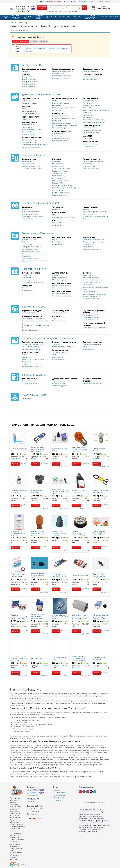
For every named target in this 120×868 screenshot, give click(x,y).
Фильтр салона (27, 84)
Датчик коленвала (29, 140)
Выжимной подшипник (30, 212)
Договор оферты (59, 798)
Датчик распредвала (29, 142)
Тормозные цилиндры (91, 317)
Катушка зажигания (90, 79)
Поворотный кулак (59, 171)
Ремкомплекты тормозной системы (35, 321)
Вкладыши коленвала (30, 113)
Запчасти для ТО (32, 65)
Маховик (25, 209)
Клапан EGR (87, 108)
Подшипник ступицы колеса (62, 185)
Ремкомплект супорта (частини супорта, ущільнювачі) (39, 575)
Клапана (55, 101)
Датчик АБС (87, 285)
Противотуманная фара (92, 344)
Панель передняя (59, 359)
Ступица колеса (58, 173)
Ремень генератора (29, 134)
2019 (68, 49)
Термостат (26, 244)
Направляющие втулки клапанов (64, 108)
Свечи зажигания (89, 77)
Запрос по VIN (32, 801)
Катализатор (88, 115)
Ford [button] (34, 42)
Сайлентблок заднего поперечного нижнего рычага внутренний (80, 617)
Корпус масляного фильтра (93, 122)
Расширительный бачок (31, 247)
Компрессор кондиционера (93, 239)
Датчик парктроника (90, 299)
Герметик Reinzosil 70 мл (19, 450)
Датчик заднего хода (91, 282)
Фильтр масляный (28, 82)
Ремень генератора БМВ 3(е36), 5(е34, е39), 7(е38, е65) (38, 450)
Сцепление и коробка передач (40, 203)
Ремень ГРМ (27, 132)
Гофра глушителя (59, 133)
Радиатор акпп (58, 225)
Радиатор (26, 242)
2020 (26, 47)
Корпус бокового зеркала (31, 367)
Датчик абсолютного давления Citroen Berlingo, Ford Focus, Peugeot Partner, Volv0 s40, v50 (100, 577)
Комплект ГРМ (27, 125)
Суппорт (55, 318)
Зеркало (55, 344)
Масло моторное (58, 74)
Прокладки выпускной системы (63, 125)
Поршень (25, 101)
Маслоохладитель (90, 144)
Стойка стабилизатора (61, 169)
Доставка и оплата (70, 2)
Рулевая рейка (88, 164)
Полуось (55, 209)
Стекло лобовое (28, 364)
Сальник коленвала (90, 133)
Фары (85, 347)
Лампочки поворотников (61, 296)
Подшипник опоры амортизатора (64, 188)
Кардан (86, 209)
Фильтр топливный (29, 86)
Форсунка (56, 381)
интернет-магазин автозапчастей (25, 701)
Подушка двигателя (59, 181)
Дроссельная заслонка (91, 105)
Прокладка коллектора (61, 123)
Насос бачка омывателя (31, 347)
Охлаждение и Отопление (38, 233)
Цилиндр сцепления (29, 214)
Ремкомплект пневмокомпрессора (34, 145)
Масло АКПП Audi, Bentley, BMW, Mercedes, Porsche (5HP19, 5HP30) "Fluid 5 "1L (39, 618)
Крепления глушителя (60, 138)
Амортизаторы (27, 161)
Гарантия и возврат (86, 2)
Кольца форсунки (59, 383)
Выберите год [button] (21, 42)
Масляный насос (89, 101)
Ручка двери (57, 357)
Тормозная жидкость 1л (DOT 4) (19, 491)
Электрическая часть (35, 269)
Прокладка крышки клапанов (63, 118)
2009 (31, 51)
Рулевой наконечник (90, 169)
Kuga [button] (44, 42)
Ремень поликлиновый (80, 575)
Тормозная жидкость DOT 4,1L (59, 659)
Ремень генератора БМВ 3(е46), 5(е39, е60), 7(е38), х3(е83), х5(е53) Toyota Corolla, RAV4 (60, 577)
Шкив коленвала (28, 111)
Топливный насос (28, 381)
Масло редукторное (60, 78)
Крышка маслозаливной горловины (96, 110)
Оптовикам (57, 800)
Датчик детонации (90, 292)
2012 (35, 49)
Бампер (25, 357)
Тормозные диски (59, 313)
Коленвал (26, 109)
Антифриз (26, 71)
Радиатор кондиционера (92, 242)
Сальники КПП (57, 223)
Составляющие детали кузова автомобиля (48, 338)
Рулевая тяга (88, 166)
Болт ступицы (57, 190)
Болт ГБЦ (56, 110)
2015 (49, 49)
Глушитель (56, 136)
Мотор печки (57, 244)
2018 (63, 49)
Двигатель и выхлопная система (42, 94)
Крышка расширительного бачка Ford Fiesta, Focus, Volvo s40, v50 (79, 534)
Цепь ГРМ (87, 138)
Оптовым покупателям (53, 2)
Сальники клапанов (90, 128)
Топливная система (34, 375)
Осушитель (87, 244)
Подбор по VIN (42, 8)
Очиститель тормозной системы (95, 328)
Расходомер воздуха (90, 277)
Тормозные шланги (90, 315)
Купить (15, 464)
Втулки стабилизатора (61, 193)
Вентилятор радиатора (30, 251)
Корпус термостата (29, 258)
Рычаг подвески (58, 178)
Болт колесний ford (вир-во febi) (99, 659)
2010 (26, 49)
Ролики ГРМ (26, 127)
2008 (26, 51)
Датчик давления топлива (92, 383)
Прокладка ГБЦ (58, 121)
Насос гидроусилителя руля (93, 161)
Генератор (26, 275)
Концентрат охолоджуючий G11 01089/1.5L (18, 533)
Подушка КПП (57, 183)
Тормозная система (34, 307)
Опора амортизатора (30, 164)
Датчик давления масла (31, 147)
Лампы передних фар (60, 293)
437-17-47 (23, 6)
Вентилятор (57, 239)
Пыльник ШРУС (37, 659)
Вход (107, 2)
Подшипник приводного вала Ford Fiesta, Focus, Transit (19, 617)
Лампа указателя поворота (99, 450)
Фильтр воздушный (29, 79)
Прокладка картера (59, 128)
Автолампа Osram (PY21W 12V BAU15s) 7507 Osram (79, 450)
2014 (45, 49)
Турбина (86, 113)
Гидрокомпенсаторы (60, 103)
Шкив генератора (28, 280)
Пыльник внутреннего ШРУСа (59, 450)
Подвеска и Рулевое (34, 155)
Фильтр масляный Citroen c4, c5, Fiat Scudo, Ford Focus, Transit (99, 534)
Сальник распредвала (91, 130)
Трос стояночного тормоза (32, 318)
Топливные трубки (59, 386)
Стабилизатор (58, 166)
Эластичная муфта (90, 214)
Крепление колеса (59, 195)
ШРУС (55, 215)
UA (42, 2)
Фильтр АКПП (27, 77)
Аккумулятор (27, 290)
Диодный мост (27, 277)
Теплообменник (89, 146)
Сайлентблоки (58, 176)
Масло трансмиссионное (61, 76)
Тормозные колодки (29, 313)
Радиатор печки (58, 242)
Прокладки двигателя (60, 116)
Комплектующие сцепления (32, 216)
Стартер (55, 275)
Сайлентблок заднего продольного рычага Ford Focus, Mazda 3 (100, 617)
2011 (31, 49)
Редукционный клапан (30, 383)
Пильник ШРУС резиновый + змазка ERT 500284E (59, 533)
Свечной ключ (27, 399)
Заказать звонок (33, 798)
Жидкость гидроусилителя (62, 71)
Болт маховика (27, 219)
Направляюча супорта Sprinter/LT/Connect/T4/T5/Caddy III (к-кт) (63, 491)
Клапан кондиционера (91, 249)
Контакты (99, 2)
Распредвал (57, 105)
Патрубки (86, 103)
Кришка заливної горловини (37, 491)
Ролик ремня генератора (31, 129)
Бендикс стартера (59, 277)
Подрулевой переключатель (63, 347)
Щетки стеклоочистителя (31, 344)
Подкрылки (26, 362)
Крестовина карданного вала (94, 212)
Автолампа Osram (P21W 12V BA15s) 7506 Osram (60, 617)
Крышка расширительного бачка (34, 261)
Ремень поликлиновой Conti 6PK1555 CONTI (100, 491)
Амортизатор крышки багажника (34, 359)
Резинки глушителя (59, 141)
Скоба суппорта (58, 321)
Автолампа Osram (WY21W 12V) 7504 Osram (38, 533)
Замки (55, 355)
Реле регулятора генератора (32, 282)
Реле (24, 288)
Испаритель (87, 247)
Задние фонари (89, 349)
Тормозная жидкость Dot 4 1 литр (80, 491)
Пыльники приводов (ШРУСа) (63, 217)
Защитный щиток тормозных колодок (35, 325)
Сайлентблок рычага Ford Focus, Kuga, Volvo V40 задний (19, 659)
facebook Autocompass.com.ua (94, 802)
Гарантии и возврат (60, 795)
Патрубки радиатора (30, 249)
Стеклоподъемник (59, 352)
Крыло (24, 355)
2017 (58, 49)
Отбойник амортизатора (31, 166)
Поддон (25, 119)
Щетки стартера (58, 280)
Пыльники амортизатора (31, 169)
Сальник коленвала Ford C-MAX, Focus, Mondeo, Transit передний (18, 576)
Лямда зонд (87, 275)
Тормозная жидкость (91, 71)
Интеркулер (87, 117)
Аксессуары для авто (34, 395)
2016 (54, 49)
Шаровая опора (58, 164)
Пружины (56, 161)
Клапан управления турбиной (94, 120)
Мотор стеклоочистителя (31, 349)
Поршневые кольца (29, 103)
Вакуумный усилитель (30, 330)
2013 (40, 49)
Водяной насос (27, 239)
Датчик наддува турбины (92, 280)
